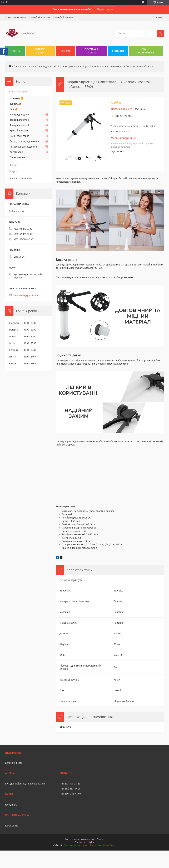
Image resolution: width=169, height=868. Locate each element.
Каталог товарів (40, 51)
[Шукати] (160, 34)
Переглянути (105, 9)
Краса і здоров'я (19, 131)
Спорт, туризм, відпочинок (25, 141)
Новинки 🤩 (17, 98)
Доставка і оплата (91, 51)
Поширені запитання (20, 178)
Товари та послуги (24, 66)
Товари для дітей (19, 125)
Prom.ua (100, 839)
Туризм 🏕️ (16, 104)
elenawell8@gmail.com (26, 295)
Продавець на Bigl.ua (84, 842)
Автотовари (16, 152)
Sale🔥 (14, 109)
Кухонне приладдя (69, 66)
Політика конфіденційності (103, 845)
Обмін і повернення (146, 51)
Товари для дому (19, 115)
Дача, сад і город (20, 136)
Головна (15, 51)
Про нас (66, 51)
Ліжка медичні (18, 157)
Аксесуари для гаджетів (23, 147)
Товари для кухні (46, 66)
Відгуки (13, 171)
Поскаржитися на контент (76, 845)
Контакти (118, 51)
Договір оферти (14, 763)
